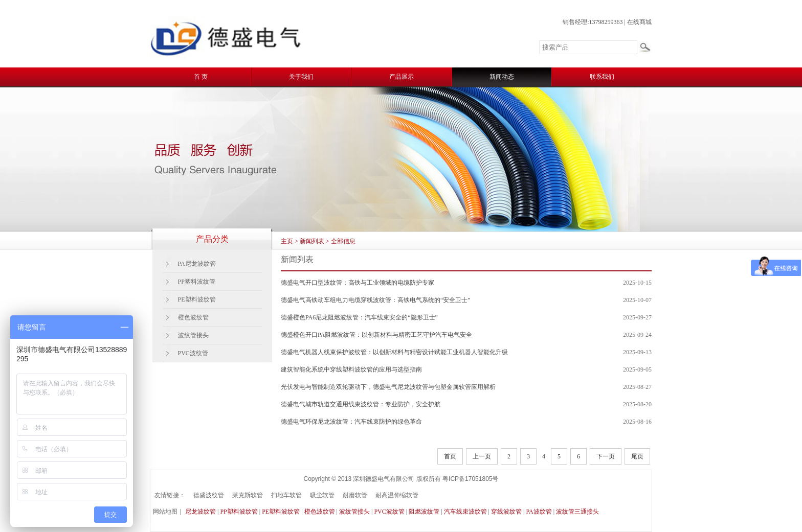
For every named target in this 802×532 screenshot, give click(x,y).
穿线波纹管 (506, 512)
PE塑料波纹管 (197, 299)
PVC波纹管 (193, 353)
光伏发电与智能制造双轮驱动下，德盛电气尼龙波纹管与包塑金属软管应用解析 (388, 387)
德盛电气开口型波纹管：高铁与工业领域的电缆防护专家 (358, 283)
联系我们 (602, 77)
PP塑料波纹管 (197, 282)
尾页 (637, 456)
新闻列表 (312, 241)
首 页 (201, 77)
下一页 (606, 456)
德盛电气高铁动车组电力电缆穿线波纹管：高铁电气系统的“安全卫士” (376, 300)
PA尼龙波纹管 (197, 264)
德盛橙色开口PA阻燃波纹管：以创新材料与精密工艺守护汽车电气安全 (376, 335)
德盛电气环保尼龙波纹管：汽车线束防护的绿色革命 (351, 422)
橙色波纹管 (193, 317)
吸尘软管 (322, 495)
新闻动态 (502, 77)
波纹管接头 (193, 335)
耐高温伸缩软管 (397, 495)
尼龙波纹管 (201, 512)
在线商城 (639, 22)
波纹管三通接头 (577, 512)
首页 (450, 456)
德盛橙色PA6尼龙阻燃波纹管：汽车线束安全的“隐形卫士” (359, 317)
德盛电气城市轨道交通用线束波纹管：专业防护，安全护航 (361, 404)
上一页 (482, 456)
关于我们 (301, 77)
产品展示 (402, 77)
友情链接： (170, 495)
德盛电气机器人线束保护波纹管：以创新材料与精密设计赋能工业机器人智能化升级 (394, 352)
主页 (287, 241)
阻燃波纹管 (424, 512)
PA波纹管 (539, 512)
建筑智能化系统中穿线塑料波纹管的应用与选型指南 (351, 369)
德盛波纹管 (209, 495)
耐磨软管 (355, 495)
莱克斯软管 (248, 495)
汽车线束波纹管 (465, 512)
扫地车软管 (286, 495)
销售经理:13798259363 (593, 22)
